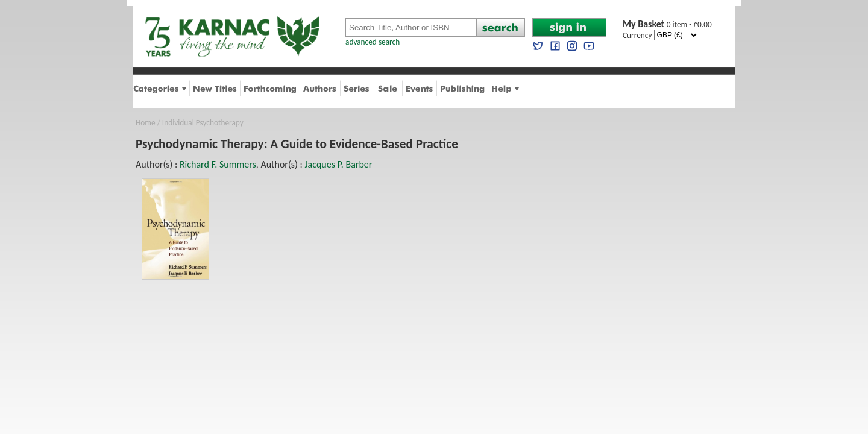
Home (146, 123)
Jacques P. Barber (338, 164)
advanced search (373, 42)
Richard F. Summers (218, 164)
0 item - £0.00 (667, 24)
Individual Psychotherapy (203, 123)
